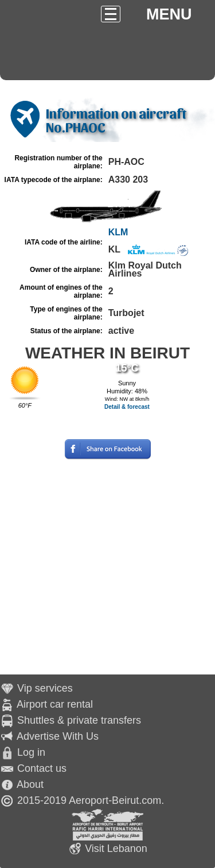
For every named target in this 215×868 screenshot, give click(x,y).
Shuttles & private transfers (79, 720)
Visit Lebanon (116, 849)
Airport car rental (55, 704)
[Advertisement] (107, 567)
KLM (118, 232)
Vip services (45, 688)
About (30, 784)
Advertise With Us (58, 736)
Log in (31, 752)
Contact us (42, 768)
